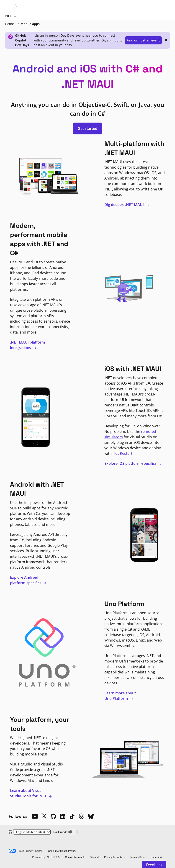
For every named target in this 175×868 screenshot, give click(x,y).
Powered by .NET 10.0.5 (46, 857)
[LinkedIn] (63, 816)
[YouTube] (35, 816)
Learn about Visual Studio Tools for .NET (31, 793)
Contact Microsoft (75, 857)
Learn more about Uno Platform (120, 696)
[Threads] (81, 816)
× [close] (166, 40)
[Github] (53, 816)
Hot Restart (122, 453)
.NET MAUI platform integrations (27, 345)
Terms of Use (138, 857)
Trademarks (157, 857)
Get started (87, 128)
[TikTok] (72, 816)
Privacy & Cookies (114, 857)
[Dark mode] (73, 832)
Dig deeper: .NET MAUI (127, 205)
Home (9, 24)
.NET (10, 16)
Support (94, 857)
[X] (44, 816)
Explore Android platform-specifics (28, 580)
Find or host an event (143, 40)
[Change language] (32, 832)
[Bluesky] (91, 816)
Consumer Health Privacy (62, 851)
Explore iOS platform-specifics (133, 463)
